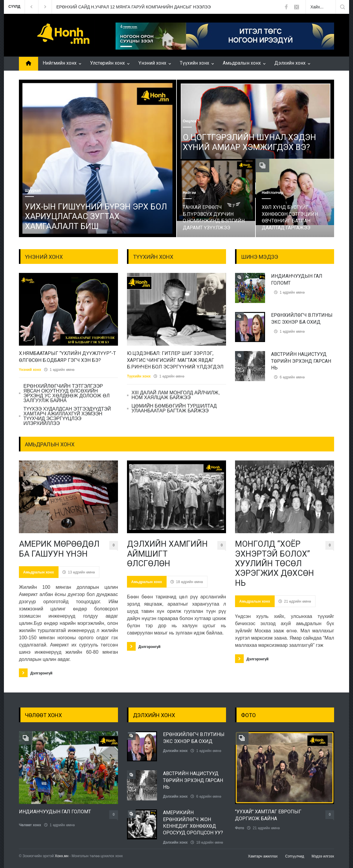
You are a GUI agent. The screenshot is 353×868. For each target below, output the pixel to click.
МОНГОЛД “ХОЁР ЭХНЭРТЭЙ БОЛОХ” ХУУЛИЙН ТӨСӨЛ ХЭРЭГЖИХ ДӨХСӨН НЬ (275, 564)
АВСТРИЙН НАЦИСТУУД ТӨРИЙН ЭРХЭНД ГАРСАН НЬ (301, 361)
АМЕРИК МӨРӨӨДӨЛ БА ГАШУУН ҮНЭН (59, 549)
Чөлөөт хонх (30, 825)
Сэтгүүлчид (295, 856)
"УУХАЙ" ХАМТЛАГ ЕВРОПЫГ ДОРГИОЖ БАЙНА (268, 815)
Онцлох (190, 121)
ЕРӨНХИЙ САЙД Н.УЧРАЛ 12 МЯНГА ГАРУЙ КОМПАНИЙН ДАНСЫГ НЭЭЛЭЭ (134, 7)
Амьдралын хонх (242, 63)
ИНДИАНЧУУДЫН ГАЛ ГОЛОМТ (55, 812)
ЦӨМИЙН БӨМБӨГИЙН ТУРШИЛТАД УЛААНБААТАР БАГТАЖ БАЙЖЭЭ (174, 408)
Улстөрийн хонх (107, 63)
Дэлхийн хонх (290, 63)
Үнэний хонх (152, 63)
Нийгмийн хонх (60, 63)
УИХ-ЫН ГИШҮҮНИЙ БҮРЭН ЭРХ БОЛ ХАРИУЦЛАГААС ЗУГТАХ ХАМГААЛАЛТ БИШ (96, 217)
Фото (240, 828)
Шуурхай (33, 191)
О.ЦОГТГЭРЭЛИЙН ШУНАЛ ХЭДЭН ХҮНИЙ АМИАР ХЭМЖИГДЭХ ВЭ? (249, 142)
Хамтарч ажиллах (263, 856)
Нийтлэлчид (273, 193)
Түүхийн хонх (195, 63)
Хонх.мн (62, 856)
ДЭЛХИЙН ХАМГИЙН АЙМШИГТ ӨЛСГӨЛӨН (167, 554)
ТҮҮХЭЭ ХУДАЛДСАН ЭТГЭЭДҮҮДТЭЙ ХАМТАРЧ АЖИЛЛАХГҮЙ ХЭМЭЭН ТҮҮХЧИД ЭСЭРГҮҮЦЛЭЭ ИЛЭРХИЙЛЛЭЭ (67, 416)
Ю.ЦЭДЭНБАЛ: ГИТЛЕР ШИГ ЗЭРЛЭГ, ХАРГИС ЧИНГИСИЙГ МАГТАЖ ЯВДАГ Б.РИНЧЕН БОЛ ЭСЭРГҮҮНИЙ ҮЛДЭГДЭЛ (175, 360)
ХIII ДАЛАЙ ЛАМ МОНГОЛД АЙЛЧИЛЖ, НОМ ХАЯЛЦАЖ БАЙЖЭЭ (176, 395)
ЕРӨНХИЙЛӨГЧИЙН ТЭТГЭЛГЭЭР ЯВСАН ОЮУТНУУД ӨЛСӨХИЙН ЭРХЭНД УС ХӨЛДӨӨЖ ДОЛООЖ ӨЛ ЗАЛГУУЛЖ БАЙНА (66, 393)
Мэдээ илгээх (323, 856)
